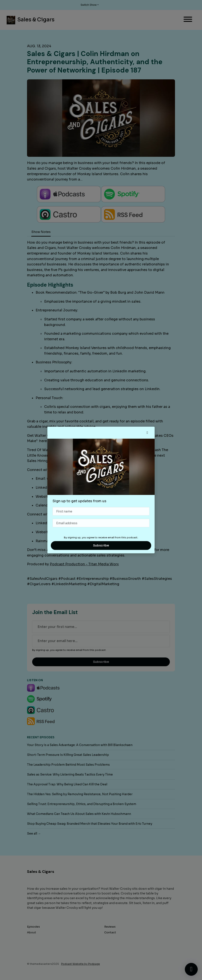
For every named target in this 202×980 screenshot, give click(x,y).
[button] (147, 433)
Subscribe (101, 545)
